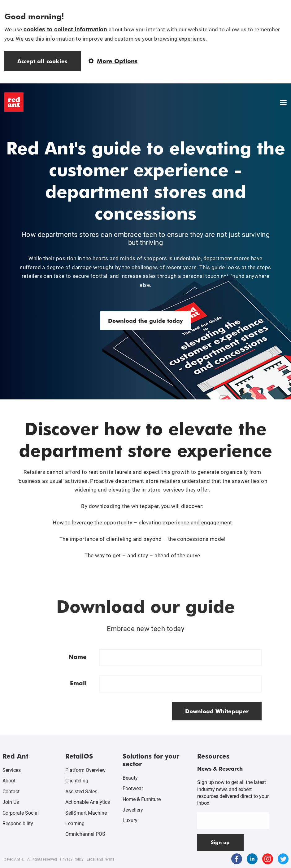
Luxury (130, 820)
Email (78, 683)
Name (78, 657)
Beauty (130, 778)
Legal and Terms (100, 859)
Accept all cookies (42, 61)
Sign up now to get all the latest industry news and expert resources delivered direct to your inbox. (233, 793)
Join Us (11, 802)
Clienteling (77, 781)
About (9, 781)
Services (12, 770)
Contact (11, 792)
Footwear (133, 788)
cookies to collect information (65, 29)
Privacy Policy (72, 859)
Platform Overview (85, 770)
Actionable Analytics (88, 802)
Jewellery (133, 810)
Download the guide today (145, 320)
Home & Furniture (142, 799)
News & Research (220, 768)
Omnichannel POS (85, 834)
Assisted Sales (81, 792)
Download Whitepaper (217, 711)
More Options (113, 61)
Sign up (220, 842)
